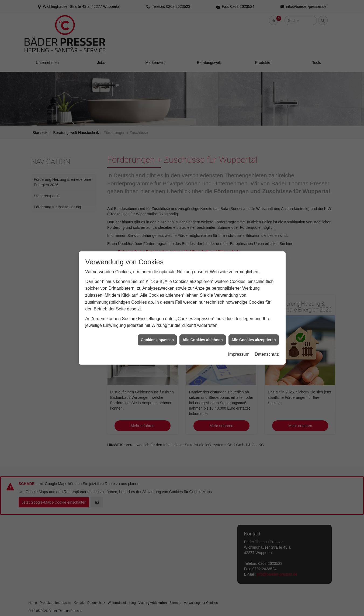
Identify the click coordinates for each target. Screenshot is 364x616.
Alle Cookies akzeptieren (254, 331)
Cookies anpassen (157, 331)
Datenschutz (267, 346)
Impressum (239, 346)
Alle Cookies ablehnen (202, 331)
